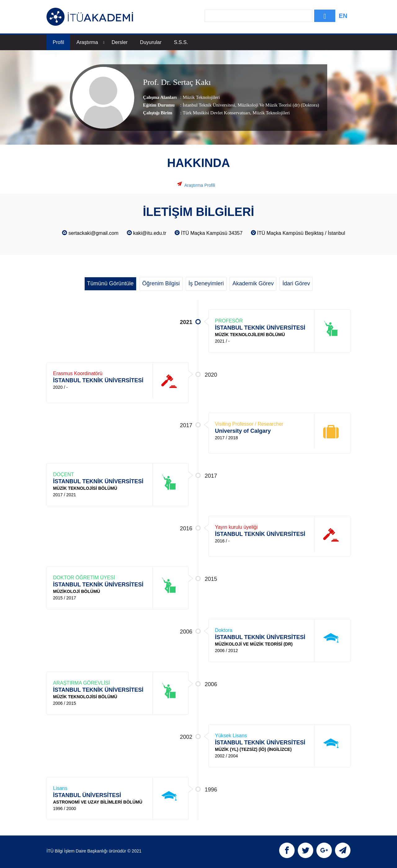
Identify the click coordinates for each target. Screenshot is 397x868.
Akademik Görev (253, 283)
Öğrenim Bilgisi (161, 283)
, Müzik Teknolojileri (270, 113)
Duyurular (151, 42)
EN (343, 16)
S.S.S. (181, 42)
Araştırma (90, 42)
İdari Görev (296, 283)
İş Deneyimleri (206, 283)
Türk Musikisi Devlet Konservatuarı (216, 113)
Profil (58, 42)
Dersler (120, 42)
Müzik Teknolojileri (201, 97)
